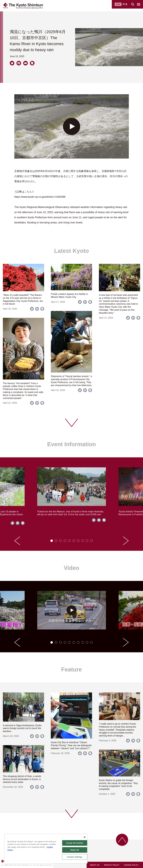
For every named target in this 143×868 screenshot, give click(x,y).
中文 (125, 4)
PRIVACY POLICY (112, 865)
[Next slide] (126, 541)
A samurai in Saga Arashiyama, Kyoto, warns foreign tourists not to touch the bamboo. (22, 728)
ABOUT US (95, 865)
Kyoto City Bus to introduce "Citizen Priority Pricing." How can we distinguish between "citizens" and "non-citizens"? (71, 745)
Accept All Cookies (75, 843)
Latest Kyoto (71, 251)
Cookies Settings (75, 857)
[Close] (85, 837)
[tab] (52, 541)
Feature (71, 669)
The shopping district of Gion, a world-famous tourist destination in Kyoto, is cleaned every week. (22, 779)
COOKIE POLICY (131, 865)
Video (71, 568)
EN (118, 4)
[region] (46, 849)
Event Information (71, 444)
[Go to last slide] (17, 541)
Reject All (75, 850)
